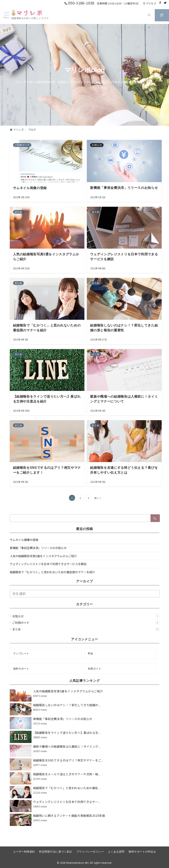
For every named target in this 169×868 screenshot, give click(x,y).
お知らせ (86, 622)
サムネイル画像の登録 (24, 546)
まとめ (86, 635)
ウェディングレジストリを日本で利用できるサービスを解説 (48, 570)
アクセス (150, 3)
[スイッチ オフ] (143, 15)
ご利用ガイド (86, 629)
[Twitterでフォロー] (165, 3)
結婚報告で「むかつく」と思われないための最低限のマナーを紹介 (52, 578)
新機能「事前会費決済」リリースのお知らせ (38, 554)
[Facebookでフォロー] (160, 3)
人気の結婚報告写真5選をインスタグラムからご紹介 (43, 562)
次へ (96, 504)
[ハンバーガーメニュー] (5, 15)
